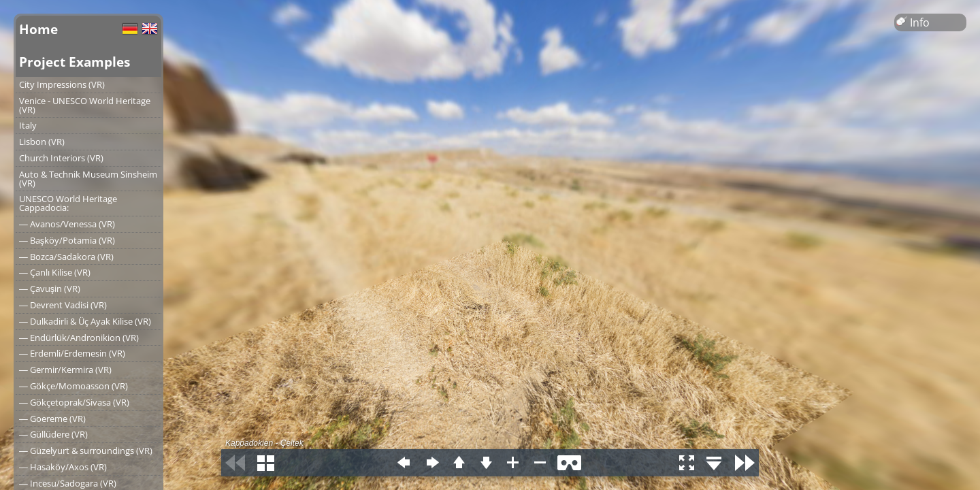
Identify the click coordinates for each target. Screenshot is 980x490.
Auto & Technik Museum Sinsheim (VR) (88, 179)
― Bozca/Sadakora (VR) (66, 257)
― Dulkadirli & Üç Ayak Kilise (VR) (85, 321)
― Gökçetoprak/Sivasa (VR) (74, 402)
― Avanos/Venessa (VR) (67, 224)
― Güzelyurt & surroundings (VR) (86, 451)
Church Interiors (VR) (61, 158)
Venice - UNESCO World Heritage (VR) (85, 105)
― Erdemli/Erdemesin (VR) (72, 353)
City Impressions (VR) (62, 84)
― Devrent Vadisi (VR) (63, 305)
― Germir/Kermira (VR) (65, 370)
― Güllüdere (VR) (53, 434)
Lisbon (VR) (42, 142)
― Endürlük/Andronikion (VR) (79, 338)
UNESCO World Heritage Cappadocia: (68, 203)
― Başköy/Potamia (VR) (67, 240)
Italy (28, 125)
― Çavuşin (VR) (50, 289)
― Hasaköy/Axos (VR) (63, 467)
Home (38, 29)
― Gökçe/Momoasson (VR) (73, 386)
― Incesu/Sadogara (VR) (68, 483)
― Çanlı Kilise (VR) (55, 272)
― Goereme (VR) (52, 419)
